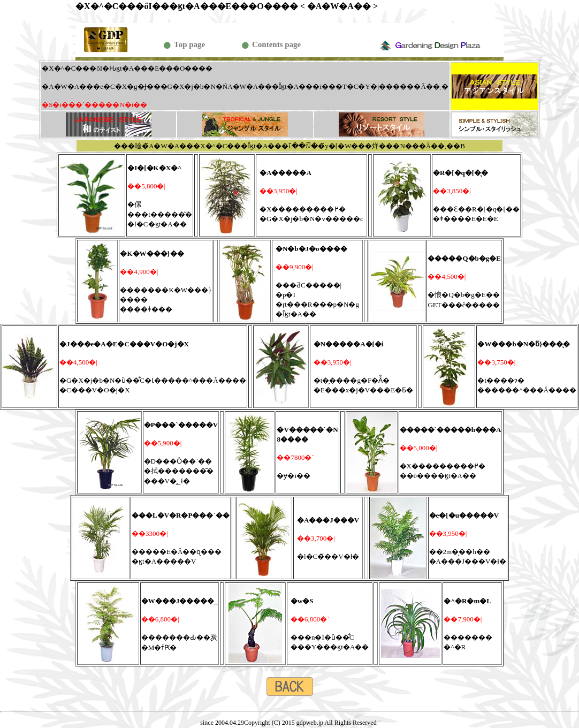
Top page (189, 44)
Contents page (276, 44)
